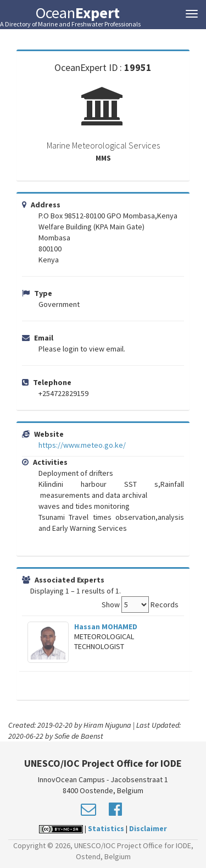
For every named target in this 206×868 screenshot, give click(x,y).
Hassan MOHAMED (106, 627)
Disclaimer (148, 828)
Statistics (106, 828)
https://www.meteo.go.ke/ (82, 445)
